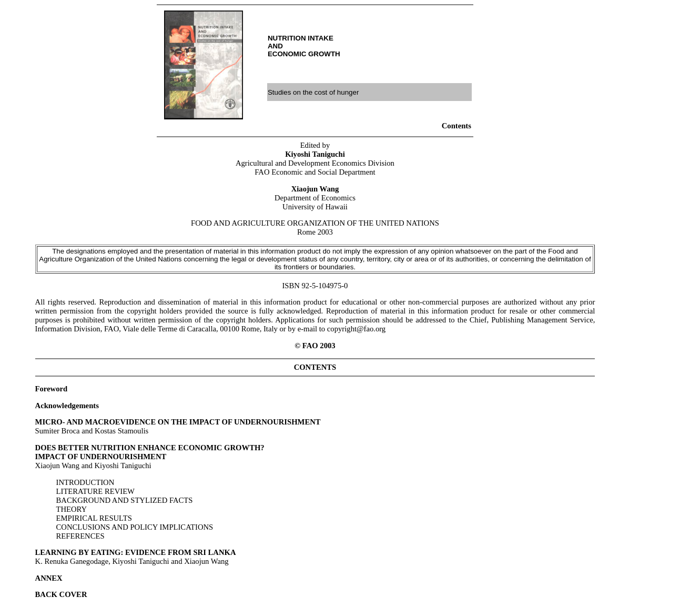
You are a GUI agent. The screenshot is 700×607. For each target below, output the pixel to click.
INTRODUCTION (85, 482)
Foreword (52, 389)
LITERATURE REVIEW (95, 491)
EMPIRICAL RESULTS (94, 518)
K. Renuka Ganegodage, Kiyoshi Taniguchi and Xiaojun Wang (136, 557)
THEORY (72, 509)
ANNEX (49, 578)
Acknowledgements (67, 406)
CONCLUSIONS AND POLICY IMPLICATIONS (135, 527)
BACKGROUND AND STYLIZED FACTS (125, 500)
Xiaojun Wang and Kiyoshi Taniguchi (150, 457)
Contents (456, 126)
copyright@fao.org (356, 329)
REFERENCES (80, 536)
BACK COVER (61, 594)
